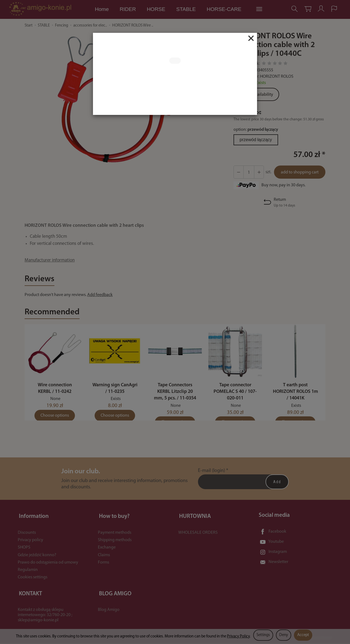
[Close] (251, 38)
